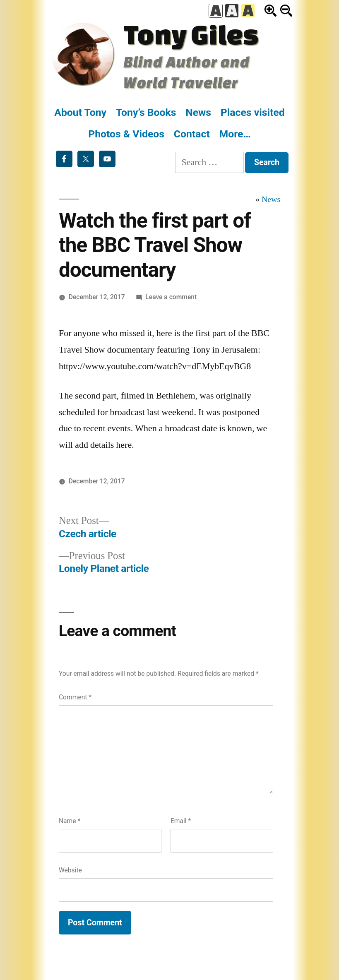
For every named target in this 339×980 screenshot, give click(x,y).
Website (70, 870)
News (198, 112)
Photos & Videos (126, 134)
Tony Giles (191, 34)
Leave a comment (171, 297)
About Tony (80, 112)
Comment (75, 697)
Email (181, 821)
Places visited (253, 112)
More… (235, 134)
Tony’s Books (146, 112)
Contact (192, 134)
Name (70, 821)
